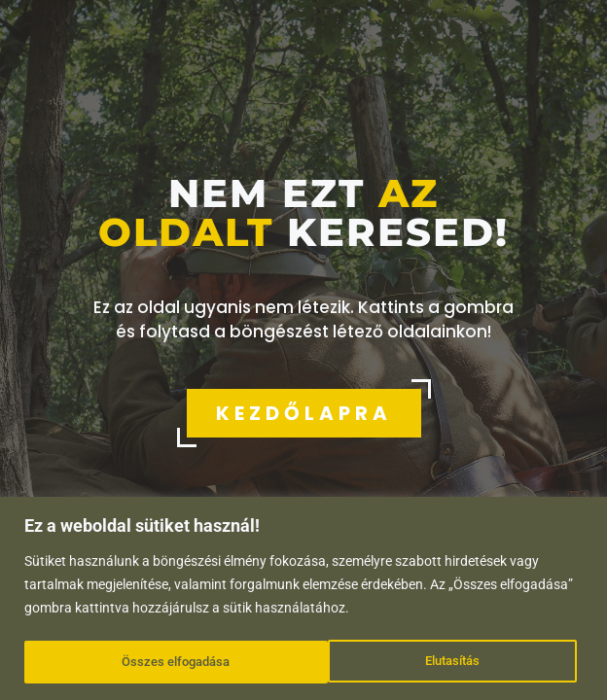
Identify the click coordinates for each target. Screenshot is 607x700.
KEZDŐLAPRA (304, 413)
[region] (303, 599)
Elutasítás (148, 662)
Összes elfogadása (431, 662)
